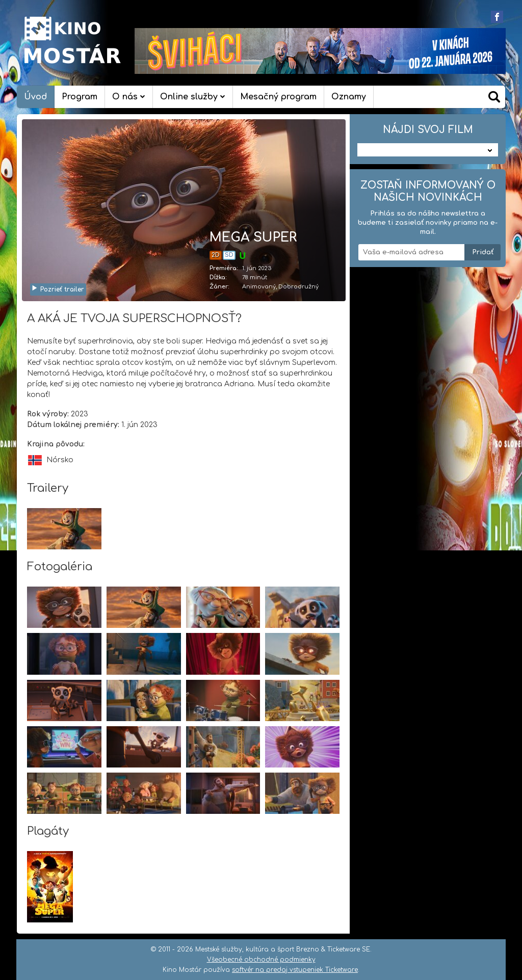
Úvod (35, 97)
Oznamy (349, 97)
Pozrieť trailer (58, 289)
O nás (129, 97)
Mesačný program (278, 97)
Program (80, 97)
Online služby (193, 97)
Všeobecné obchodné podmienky (261, 960)
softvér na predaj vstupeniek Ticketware (295, 970)
